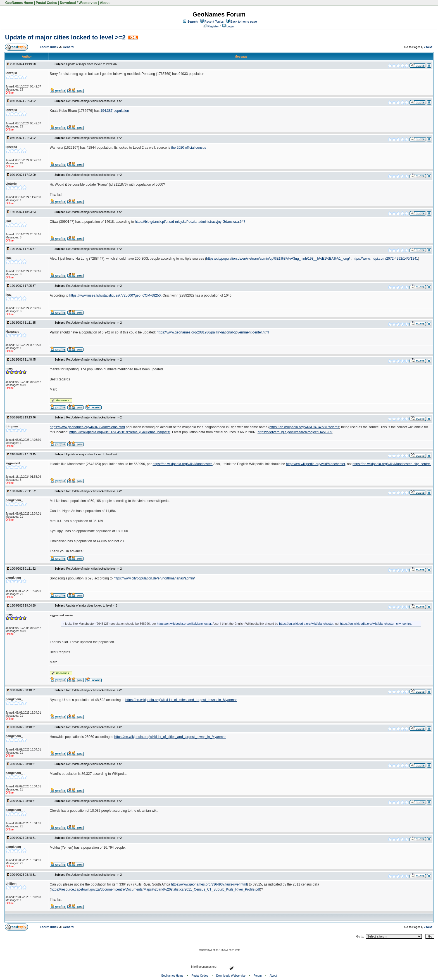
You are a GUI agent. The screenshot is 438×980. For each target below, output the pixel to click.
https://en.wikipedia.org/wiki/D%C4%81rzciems (304, 427)
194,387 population (115, 111)
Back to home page (244, 22)
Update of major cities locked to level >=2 (65, 37)
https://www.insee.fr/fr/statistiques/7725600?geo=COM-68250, (116, 295)
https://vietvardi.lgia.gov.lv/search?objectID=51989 (295, 432)
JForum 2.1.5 (217, 950)
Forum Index (50, 47)
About (105, 3)
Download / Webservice (78, 3)
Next (429, 47)
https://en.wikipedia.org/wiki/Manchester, (316, 464)
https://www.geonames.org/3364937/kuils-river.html (209, 884)
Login (228, 26)
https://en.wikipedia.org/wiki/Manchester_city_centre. (392, 464)
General (69, 47)
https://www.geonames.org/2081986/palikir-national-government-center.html (213, 332)
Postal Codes (46, 3)
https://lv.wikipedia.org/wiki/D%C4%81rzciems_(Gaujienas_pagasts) (120, 432)
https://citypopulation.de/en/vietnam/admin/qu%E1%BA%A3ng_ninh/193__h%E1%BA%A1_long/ (278, 259)
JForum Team (233, 950)
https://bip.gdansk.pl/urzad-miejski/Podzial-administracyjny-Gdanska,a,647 (190, 222)
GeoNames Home (19, 3)
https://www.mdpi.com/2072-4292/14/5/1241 (385, 259)
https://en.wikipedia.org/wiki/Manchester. (183, 464)
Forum (258, 976)
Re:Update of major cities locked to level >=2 (94, 101)
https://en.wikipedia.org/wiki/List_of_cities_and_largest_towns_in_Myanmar (181, 700)
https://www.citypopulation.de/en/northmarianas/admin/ (154, 578)
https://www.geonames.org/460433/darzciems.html (87, 427)
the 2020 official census (188, 148)
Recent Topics (214, 22)
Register (211, 26)
